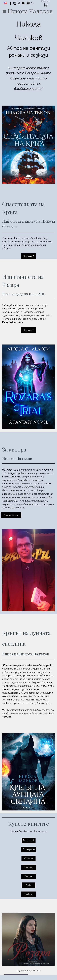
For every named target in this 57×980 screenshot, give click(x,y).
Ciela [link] (29, 885)
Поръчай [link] (29, 256)
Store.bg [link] (29, 867)
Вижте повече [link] (11, 515)
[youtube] (23, 3)
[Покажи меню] (4, 11)
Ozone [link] (29, 876)
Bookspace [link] (29, 849)
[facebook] (11, 3)
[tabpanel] (29, 54)
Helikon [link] (29, 894)
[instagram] (15, 3)
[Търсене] (33, 3)
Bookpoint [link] (29, 840)
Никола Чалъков (30, 11)
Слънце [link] (29, 858)
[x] (19, 3)
